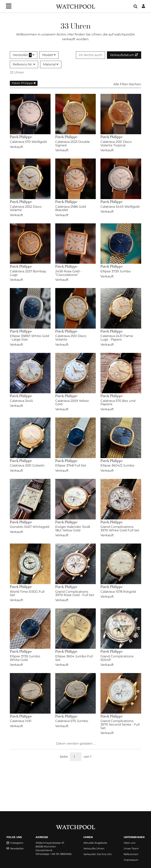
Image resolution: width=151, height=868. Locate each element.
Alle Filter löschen (127, 84)
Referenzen (131, 854)
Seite (64, 757)
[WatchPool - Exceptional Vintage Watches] (75, 6)
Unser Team (131, 849)
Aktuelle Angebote (95, 843)
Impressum (131, 860)
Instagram (15, 843)
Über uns (129, 843)
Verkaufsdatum (124, 55)
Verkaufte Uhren (94, 849)
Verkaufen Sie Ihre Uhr (98, 854)
